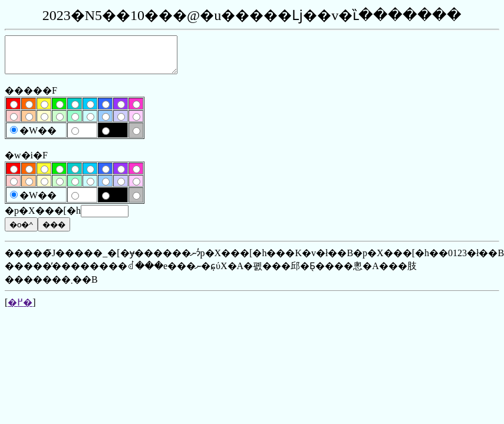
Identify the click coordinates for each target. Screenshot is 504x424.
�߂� (20, 309)
